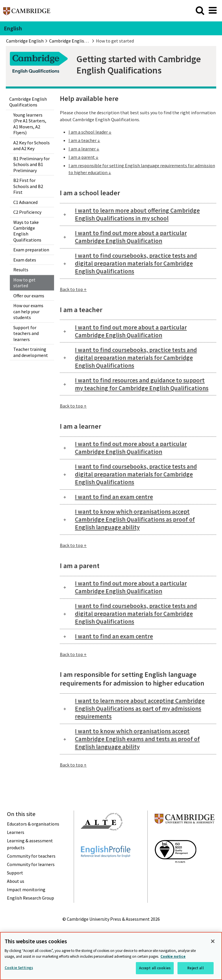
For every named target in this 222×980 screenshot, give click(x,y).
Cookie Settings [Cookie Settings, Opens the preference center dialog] (19, 968)
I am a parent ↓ (84, 157)
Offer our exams (29, 296)
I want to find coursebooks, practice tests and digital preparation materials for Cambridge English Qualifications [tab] (136, 263)
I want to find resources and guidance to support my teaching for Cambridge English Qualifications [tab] (142, 384)
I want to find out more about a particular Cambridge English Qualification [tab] (131, 237)
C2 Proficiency (27, 212)
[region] (111, 956)
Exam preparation (31, 250)
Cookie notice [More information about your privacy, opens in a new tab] (173, 956)
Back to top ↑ (73, 289)
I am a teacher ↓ (84, 140)
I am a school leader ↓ (90, 132)
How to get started (24, 283)
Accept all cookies (155, 968)
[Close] (213, 941)
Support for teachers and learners (26, 333)
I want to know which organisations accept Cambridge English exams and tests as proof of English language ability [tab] (137, 739)
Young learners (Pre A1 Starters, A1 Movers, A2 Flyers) (30, 124)
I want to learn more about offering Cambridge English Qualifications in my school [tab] (137, 214)
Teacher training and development (31, 352)
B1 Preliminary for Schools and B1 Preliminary (32, 164)
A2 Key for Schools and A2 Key (32, 145)
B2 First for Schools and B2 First (28, 186)
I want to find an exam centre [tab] (114, 497)
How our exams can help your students (28, 311)
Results (21, 270)
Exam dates (25, 260)
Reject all (195, 968)
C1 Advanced (25, 202)
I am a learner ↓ (84, 149)
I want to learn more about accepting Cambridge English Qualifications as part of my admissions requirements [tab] (140, 709)
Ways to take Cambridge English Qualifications (27, 231)
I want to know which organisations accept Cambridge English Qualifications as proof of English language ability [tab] (135, 519)
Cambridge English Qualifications (28, 102)
